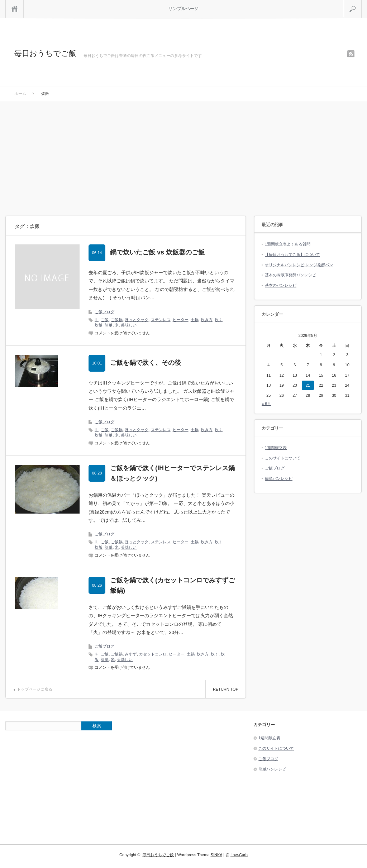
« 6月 (266, 404)
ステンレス (161, 320)
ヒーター (181, 320)
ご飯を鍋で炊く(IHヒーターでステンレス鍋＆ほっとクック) (172, 473)
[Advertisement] (183, 155)
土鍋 (195, 320)
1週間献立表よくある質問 (288, 244)
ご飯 (105, 320)
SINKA (216, 855)
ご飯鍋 (117, 320)
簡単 (109, 325)
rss (351, 54)
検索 (361, 3)
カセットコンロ (153, 654)
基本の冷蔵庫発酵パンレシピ (290, 275)
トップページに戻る (35, 689)
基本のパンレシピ (281, 285)
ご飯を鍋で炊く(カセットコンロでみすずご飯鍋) (172, 585)
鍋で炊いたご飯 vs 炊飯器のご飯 (157, 252)
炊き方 (207, 320)
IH (97, 320)
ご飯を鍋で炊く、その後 (146, 363)
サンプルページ (183, 9)
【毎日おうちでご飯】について (292, 254)
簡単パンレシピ (279, 478)
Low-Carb (239, 855)
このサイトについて (283, 458)
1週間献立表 (276, 448)
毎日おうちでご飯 (45, 53)
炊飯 (99, 325)
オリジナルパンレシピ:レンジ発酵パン (299, 265)
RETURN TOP (226, 689)
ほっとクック (137, 320)
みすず (131, 654)
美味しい (129, 325)
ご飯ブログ (104, 312)
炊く (219, 320)
